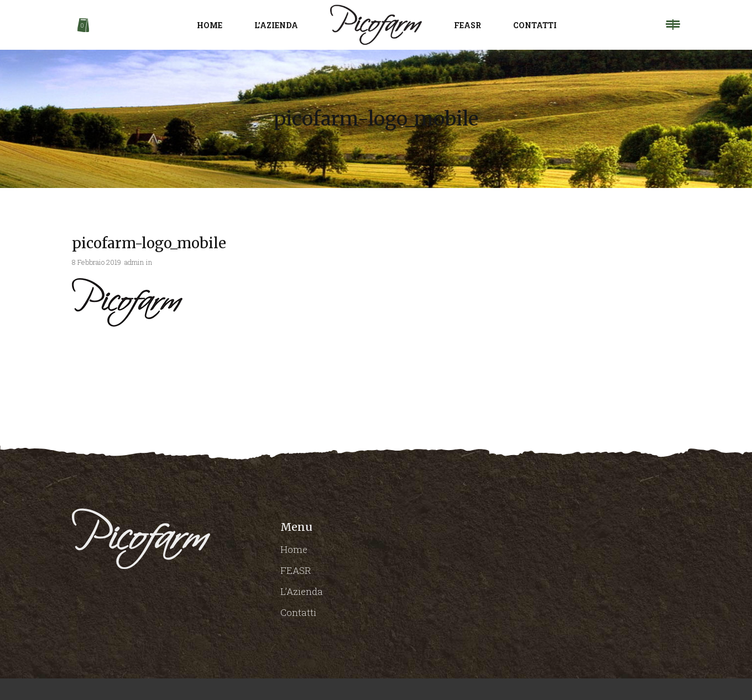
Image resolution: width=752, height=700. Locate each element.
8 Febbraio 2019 (96, 262)
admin (134, 262)
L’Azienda (302, 591)
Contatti (298, 612)
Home (294, 549)
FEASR (296, 570)
